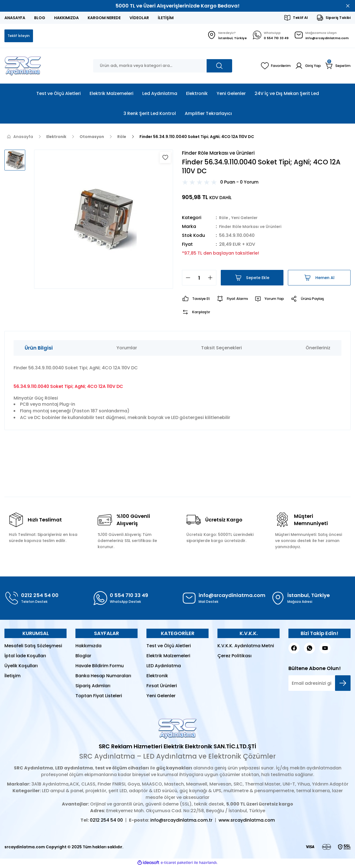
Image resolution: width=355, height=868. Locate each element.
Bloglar (83, 657)
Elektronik (157, 677)
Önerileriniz (318, 349)
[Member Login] (306, 66)
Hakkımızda (88, 647)
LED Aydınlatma (164, 667)
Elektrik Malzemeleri (168, 657)
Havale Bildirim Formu (100, 667)
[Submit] (343, 684)
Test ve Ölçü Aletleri (169, 647)
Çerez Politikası (234, 657)
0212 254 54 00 (106, 821)
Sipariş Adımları (93, 687)
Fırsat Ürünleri (162, 687)
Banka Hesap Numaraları (103, 677)
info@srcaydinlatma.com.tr (181, 821)
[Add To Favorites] (165, 158)
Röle (224, 219)
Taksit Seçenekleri (221, 349)
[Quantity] (199, 279)
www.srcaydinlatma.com (247, 821)
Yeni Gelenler (247, 219)
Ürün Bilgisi (39, 349)
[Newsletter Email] (319, 684)
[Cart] (337, 66)
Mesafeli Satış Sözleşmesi (33, 647)
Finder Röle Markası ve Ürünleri (253, 228)
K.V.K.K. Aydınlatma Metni (246, 647)
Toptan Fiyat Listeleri (99, 697)
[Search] (163, 66)
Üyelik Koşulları (21, 667)
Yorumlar (127, 349)
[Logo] (23, 66)
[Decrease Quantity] (186, 279)
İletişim (12, 677)
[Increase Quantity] (212, 279)
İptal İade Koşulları (25, 657)
